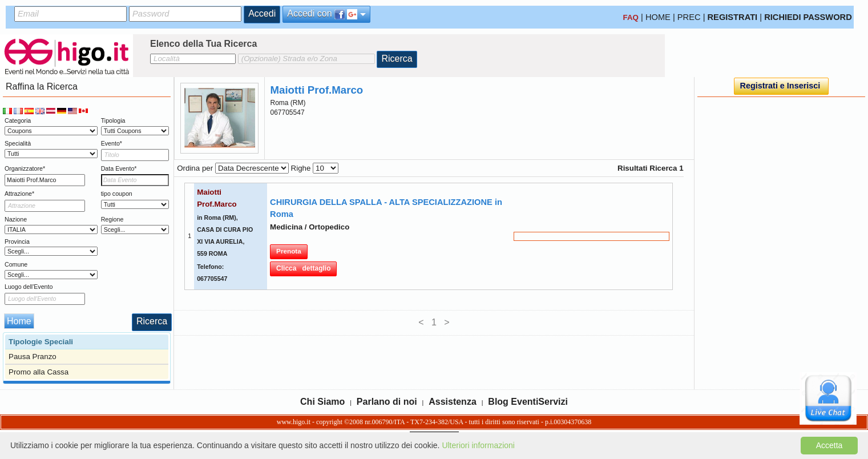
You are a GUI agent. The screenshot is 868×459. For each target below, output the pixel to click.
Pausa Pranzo (33, 357)
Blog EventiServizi (528, 402)
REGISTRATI (733, 17)
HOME (658, 17)
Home (19, 321)
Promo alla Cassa (39, 372)
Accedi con (326, 14)
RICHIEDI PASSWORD (808, 17)
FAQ (631, 17)
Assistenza (453, 402)
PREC (689, 17)
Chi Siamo (322, 402)
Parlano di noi (387, 402)
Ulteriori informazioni (478, 445)
